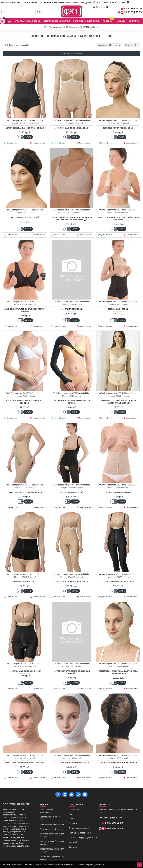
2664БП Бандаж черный (25, 582)
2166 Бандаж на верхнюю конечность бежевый (25, 402)
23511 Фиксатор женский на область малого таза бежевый (118, 402)
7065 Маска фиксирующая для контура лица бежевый (118, 672)
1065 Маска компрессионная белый (72, 763)
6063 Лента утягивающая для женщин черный (71, 672)
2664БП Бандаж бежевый (118, 492)
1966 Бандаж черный (118, 309)
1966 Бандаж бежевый (71, 309)
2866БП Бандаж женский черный (25, 671)
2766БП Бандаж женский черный (118, 582)
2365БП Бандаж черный (72, 492)
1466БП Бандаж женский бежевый (71, 128)
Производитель (55, 27)
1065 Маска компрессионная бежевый (25, 763)
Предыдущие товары (73, 53)
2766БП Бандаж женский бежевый (71, 582)
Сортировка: (92, 45)
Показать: (130, 45)
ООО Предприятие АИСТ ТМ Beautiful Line (24, 120)
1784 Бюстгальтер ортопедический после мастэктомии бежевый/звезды (71, 218)
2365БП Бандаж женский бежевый (25, 492)
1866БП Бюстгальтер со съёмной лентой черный (25, 310)
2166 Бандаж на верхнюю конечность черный (71, 402)
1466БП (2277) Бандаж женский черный (25, 128)
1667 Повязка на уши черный (25, 217)
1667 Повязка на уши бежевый (118, 128)
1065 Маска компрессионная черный (118, 763)
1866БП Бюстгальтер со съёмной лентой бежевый (118, 218)
